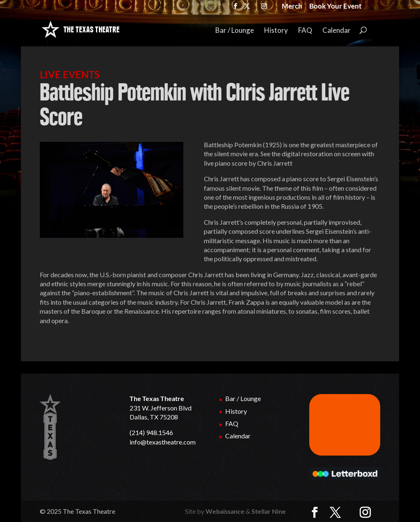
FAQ (305, 31)
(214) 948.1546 (151, 432)
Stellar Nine (269, 511)
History (276, 31)
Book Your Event (336, 7)
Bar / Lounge (235, 31)
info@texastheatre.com (163, 442)
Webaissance (225, 511)
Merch (292, 7)
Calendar (337, 31)
